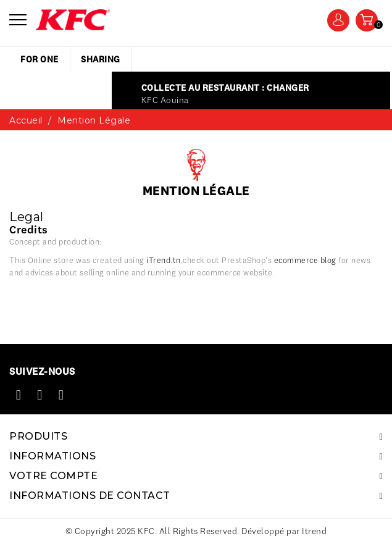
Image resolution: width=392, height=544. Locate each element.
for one (40, 59)
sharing (101, 59)
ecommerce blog (305, 260)
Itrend (314, 531)
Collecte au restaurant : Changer (225, 88)
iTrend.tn (164, 260)
